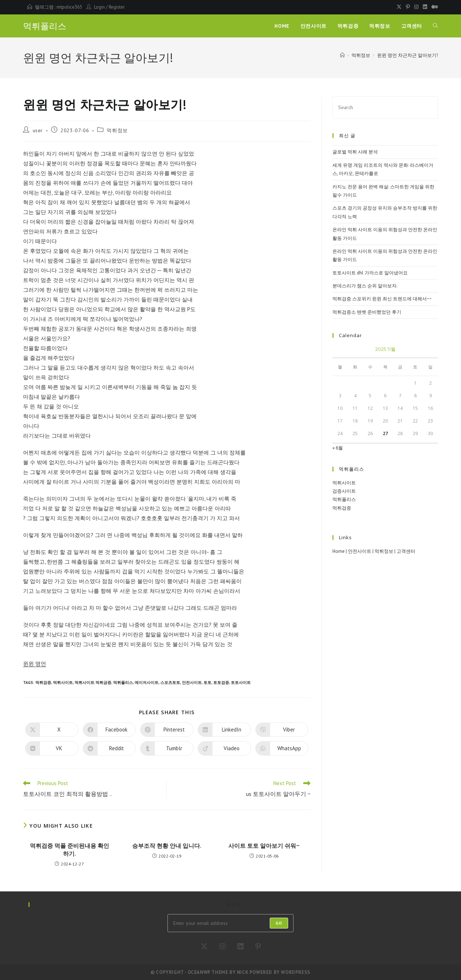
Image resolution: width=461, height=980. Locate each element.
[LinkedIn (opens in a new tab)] (425, 7)
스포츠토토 (170, 683)
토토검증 (221, 683)
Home (339, 551)
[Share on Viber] (282, 730)
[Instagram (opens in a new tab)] (416, 7)
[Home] (342, 55)
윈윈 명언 (35, 664)
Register (117, 7)
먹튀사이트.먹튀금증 (93, 683)
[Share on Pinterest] (167, 730)
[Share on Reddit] (109, 748)
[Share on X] (52, 730)
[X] (204, 947)
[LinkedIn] (241, 947)
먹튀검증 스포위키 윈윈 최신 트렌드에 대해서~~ (382, 299)
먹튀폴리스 (45, 26)
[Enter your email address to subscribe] (230, 923)
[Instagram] (223, 947)
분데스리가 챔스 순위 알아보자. (365, 286)
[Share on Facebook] (109, 730)
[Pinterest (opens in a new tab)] (408, 7)
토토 (207, 683)
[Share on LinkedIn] (224, 730)
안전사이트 (192, 683)
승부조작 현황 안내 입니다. (167, 846)
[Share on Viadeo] (224, 748)
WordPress (296, 972)
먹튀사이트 (63, 683)
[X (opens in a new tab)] (399, 7)
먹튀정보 (117, 130)
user (38, 130)
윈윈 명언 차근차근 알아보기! (408, 55)
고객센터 (406, 551)
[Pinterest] (258, 947)
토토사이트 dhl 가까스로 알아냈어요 (370, 273)
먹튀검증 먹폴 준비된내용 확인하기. (70, 850)
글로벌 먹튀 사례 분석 (355, 152)
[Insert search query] (385, 108)
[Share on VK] (52, 748)
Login (99, 7)
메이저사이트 (147, 683)
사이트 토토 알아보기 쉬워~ (264, 846)
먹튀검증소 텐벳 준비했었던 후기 (367, 312)
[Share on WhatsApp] (282, 748)
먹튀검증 (43, 683)
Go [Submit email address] (279, 923)
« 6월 (338, 448)
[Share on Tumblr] (167, 748)
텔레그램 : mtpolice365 (59, 7)
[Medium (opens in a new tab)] (434, 7)
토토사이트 (241, 683)
